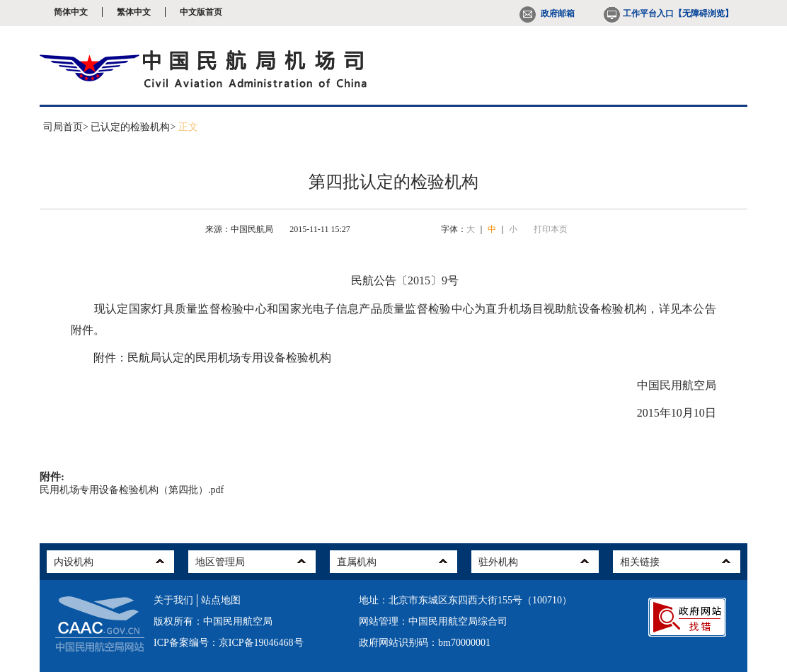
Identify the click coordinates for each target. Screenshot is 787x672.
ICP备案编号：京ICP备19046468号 (229, 643)
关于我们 (173, 600)
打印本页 (551, 229)
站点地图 (221, 600)
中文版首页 (201, 12)
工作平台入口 (638, 13)
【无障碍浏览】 (703, 13)
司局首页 (63, 127)
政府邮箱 (547, 13)
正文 (188, 127)
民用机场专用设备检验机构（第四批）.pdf (132, 490)
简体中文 (71, 12)
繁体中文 (134, 12)
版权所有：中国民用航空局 (213, 621)
